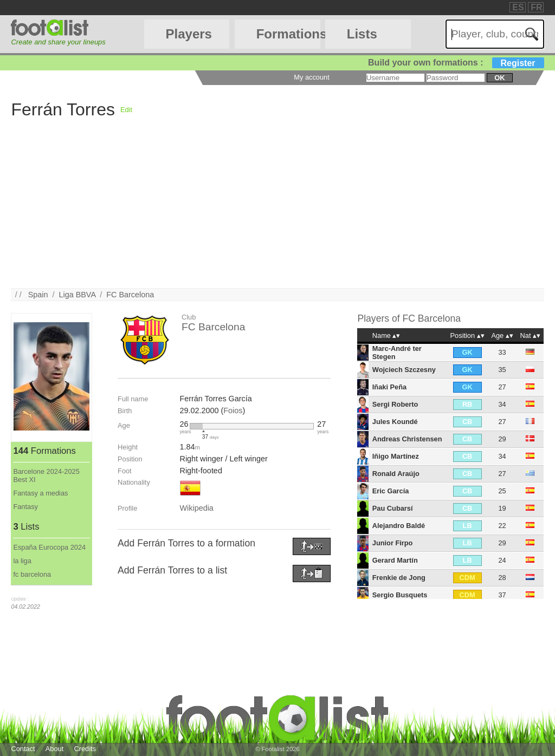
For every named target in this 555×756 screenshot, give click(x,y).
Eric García (391, 491)
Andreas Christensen (407, 439)
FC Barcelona (130, 295)
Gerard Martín (395, 560)
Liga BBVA (77, 295)
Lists (362, 34)
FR (536, 7)
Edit (126, 110)
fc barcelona (32, 574)
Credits (85, 749)
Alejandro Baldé (399, 526)
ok (499, 78)
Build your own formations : (456, 63)
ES (518, 7)
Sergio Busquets (400, 595)
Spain (38, 295)
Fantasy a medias (40, 493)
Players (189, 34)
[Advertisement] (277, 212)
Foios (233, 410)
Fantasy (25, 507)
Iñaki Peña (389, 387)
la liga (22, 561)
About (54, 749)
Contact (23, 749)
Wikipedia (196, 508)
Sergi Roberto (395, 404)
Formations (288, 34)
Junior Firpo (393, 543)
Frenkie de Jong (399, 578)
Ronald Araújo (396, 474)
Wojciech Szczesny (404, 370)
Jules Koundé (395, 422)
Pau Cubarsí (393, 508)
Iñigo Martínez (396, 456)
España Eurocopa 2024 (49, 547)
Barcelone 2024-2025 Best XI (46, 475)
